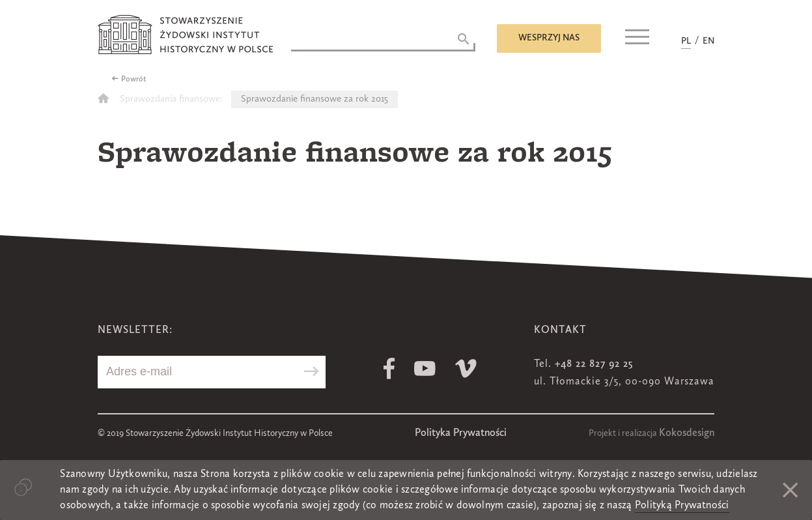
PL (686, 41)
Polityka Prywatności (461, 433)
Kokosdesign (687, 433)
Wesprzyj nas (549, 38)
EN (708, 41)
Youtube (425, 368)
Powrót (134, 79)
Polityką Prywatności (682, 506)
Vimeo (466, 368)
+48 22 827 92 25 (594, 364)
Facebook (389, 368)
